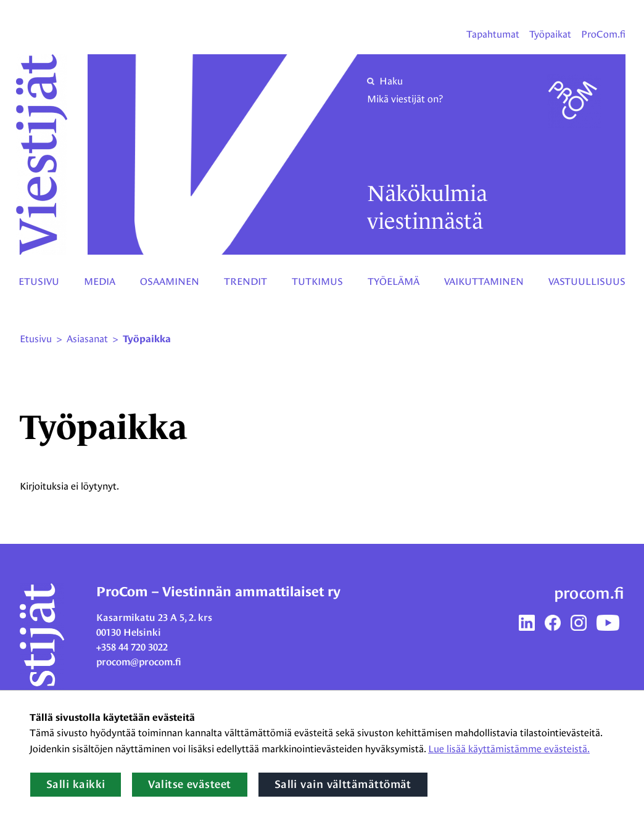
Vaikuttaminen (484, 281)
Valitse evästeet (189, 784)
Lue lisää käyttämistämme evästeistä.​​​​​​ (509, 749)
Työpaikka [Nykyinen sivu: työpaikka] (147, 339)
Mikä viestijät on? (405, 99)
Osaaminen (170, 281)
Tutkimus (317, 281)
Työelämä (394, 281)
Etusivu (39, 281)
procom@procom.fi (139, 662)
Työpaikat (550, 34)
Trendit (246, 281)
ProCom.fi (603, 34)
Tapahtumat (493, 34)
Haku (385, 81)
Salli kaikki (76, 784)
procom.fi (589, 593)
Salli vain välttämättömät (343, 784)
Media (100, 281)
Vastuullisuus (587, 281)
